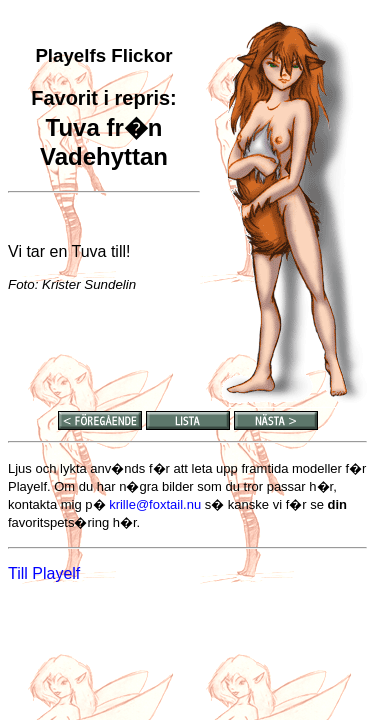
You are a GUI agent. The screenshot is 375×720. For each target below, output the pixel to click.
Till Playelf (44, 573)
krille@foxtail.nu (155, 504)
